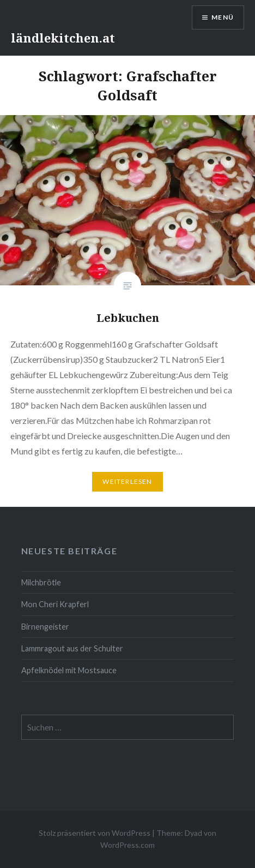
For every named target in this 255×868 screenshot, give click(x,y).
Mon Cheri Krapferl (55, 604)
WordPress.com (127, 845)
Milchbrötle (41, 582)
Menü (223, 17)
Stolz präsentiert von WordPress (95, 833)
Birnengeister (45, 627)
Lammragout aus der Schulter (72, 648)
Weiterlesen (127, 481)
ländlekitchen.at (63, 38)
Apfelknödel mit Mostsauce (69, 670)
